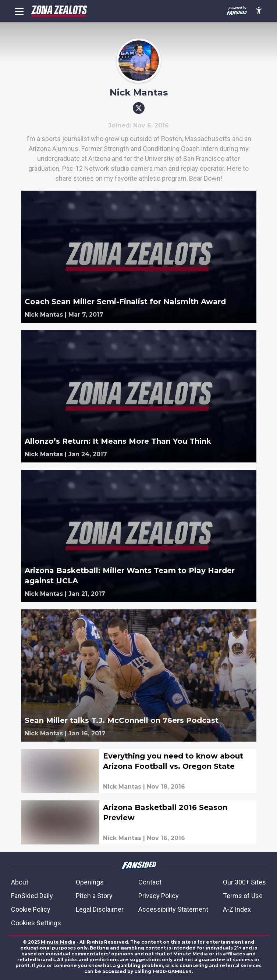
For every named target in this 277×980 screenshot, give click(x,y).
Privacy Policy (159, 896)
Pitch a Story (94, 896)
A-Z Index (237, 909)
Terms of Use (243, 896)
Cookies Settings (36, 923)
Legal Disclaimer (100, 909)
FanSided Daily (32, 896)
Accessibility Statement (173, 909)
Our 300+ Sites (244, 882)
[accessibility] (259, 11)
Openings (90, 882)
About (20, 882)
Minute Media (58, 942)
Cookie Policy (31, 909)
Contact (150, 882)
